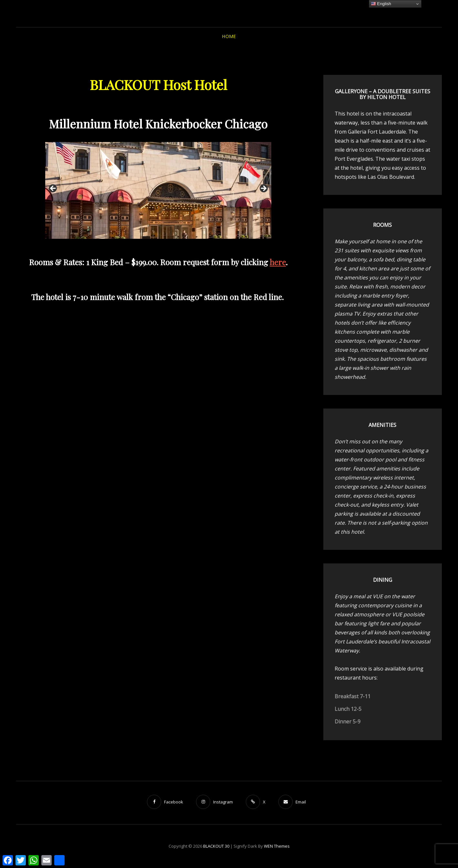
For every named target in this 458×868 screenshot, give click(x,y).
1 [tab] (140, 246)
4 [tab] (162, 246)
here (278, 262)
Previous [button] (53, 189)
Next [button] (263, 189)
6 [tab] (177, 246)
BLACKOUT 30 (216, 846)
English (381, 4)
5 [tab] (169, 246)
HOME (229, 36)
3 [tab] (155, 246)
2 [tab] (147, 246)
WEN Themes (277, 846)
